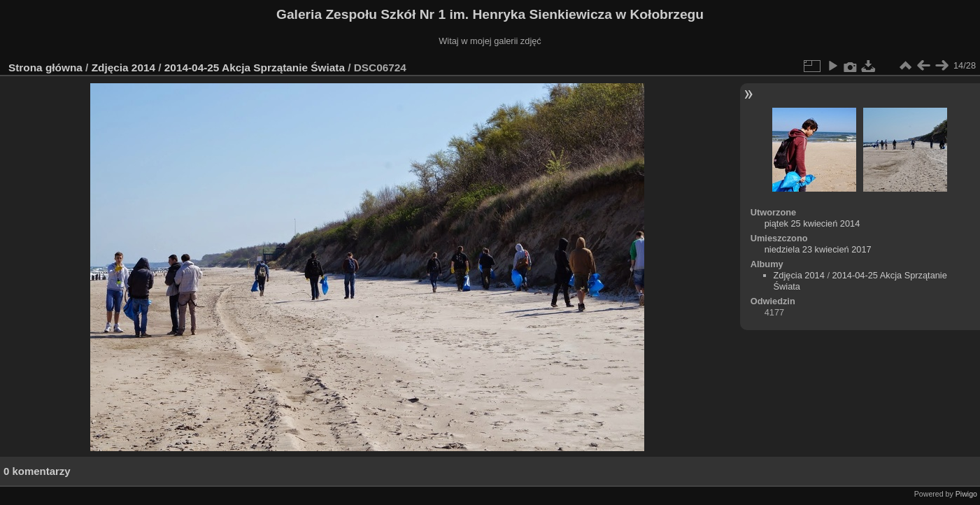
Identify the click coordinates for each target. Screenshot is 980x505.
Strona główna (45, 67)
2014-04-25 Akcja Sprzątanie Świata (256, 67)
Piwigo (966, 494)
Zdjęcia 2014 (123, 67)
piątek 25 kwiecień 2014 (812, 223)
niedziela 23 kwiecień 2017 (818, 249)
